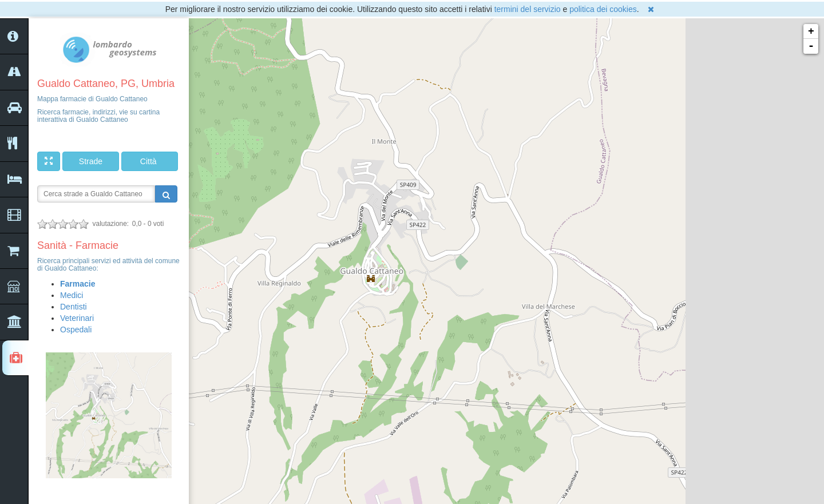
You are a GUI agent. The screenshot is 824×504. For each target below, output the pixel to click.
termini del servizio (528, 9)
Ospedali (76, 330)
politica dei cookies (603, 9)
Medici (72, 295)
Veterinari (77, 318)
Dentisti (74, 307)
